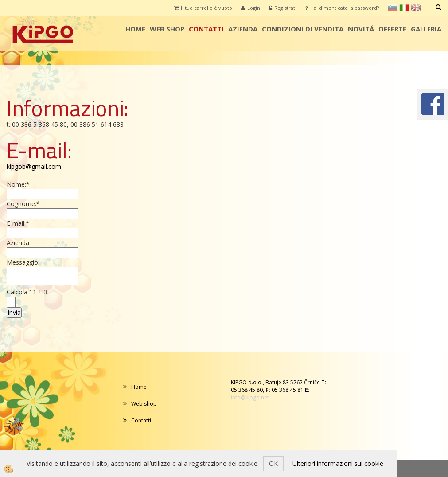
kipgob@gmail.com (34, 166)
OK (273, 463)
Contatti (206, 29)
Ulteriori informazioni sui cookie (338, 463)
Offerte (392, 29)
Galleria (426, 29)
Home (135, 29)
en (416, 8)
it (404, 8)
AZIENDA (243, 29)
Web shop (167, 29)
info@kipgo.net (250, 397)
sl (393, 8)
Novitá (361, 29)
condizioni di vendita (303, 29)
